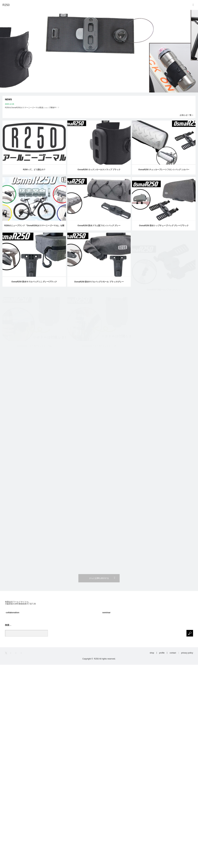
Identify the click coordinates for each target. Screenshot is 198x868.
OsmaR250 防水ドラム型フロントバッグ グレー (99, 226)
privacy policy (187, 653)
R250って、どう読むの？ (34, 170)
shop (152, 653)
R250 (96, 659)
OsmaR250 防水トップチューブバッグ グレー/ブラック (164, 230)
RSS (22, 653)
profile (162, 653)
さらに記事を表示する (99, 578)
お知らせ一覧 (186, 115)
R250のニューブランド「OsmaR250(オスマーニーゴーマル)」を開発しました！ (34, 227)
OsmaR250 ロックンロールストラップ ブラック (99, 170)
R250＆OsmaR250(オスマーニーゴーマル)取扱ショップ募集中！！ (32, 107)
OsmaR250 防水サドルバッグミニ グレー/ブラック (34, 286)
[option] (99, 51)
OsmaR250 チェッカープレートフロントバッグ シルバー (164, 170)
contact (173, 653)
